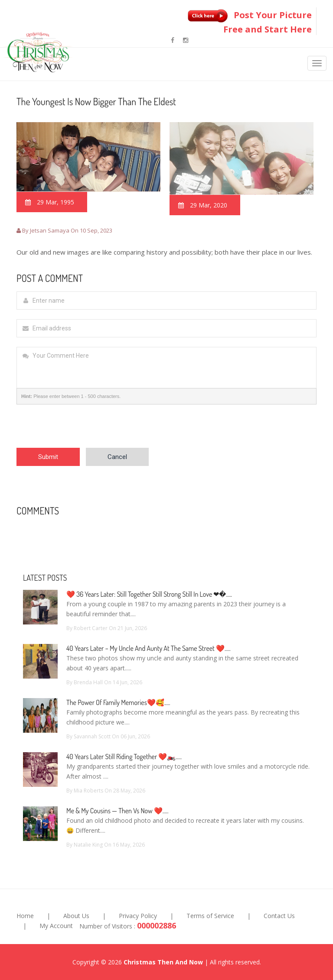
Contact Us (279, 916)
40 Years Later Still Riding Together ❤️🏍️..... (124, 757)
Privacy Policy (138, 916)
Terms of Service (210, 916)
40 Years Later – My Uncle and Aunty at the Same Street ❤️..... (149, 648)
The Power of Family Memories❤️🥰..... (118, 702)
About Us (76, 916)
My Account (56, 926)
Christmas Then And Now (163, 962)
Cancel (117, 457)
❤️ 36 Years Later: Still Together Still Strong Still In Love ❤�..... (149, 594)
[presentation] (82, 431)
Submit (48, 457)
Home (25, 916)
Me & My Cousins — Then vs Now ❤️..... (118, 811)
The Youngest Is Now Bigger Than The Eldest (96, 101)
